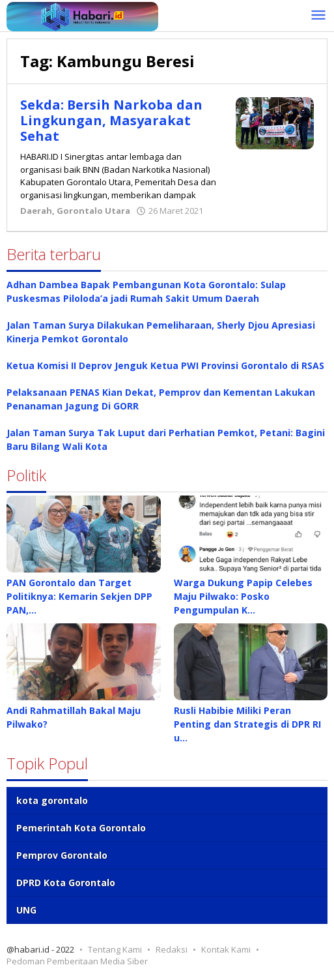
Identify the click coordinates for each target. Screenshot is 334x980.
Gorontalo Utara (93, 211)
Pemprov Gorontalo (62, 855)
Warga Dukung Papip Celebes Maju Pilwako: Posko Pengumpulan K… (243, 596)
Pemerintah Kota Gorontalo (81, 828)
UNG (26, 910)
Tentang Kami (115, 949)
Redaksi (172, 949)
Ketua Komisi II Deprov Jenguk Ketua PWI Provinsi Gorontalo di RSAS (165, 365)
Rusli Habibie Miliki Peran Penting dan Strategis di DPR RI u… (247, 724)
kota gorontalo (52, 800)
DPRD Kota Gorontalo (66, 883)
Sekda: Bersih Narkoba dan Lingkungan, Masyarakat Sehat (112, 120)
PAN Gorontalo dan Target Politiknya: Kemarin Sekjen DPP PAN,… (79, 596)
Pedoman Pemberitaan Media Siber (77, 961)
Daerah (36, 211)
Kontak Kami (226, 949)
